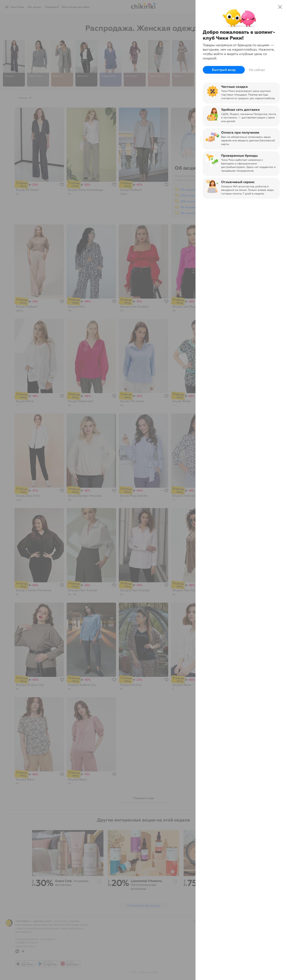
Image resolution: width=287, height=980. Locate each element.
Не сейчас (257, 70)
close (280, 7)
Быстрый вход (224, 70)
